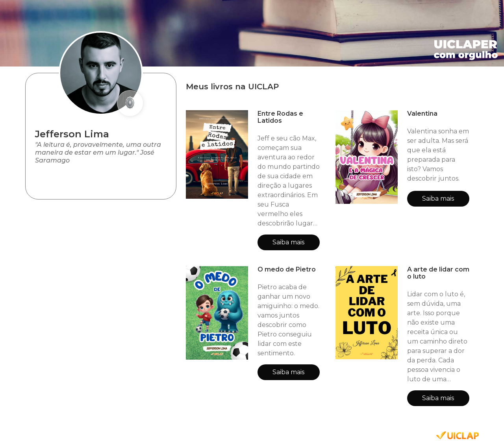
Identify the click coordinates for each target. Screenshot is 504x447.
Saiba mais (288, 242)
